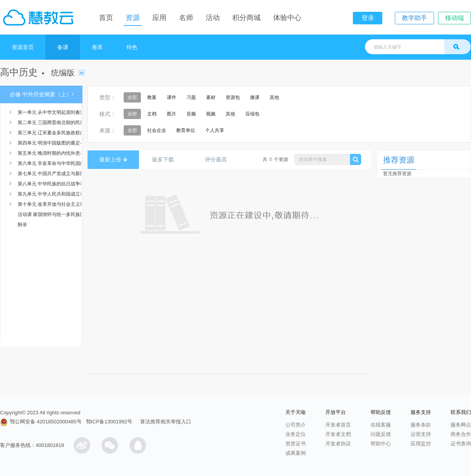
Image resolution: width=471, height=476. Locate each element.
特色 (132, 47)
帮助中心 (381, 444)
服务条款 (421, 425)
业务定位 (296, 434)
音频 (191, 114)
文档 (152, 114)
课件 (172, 97)
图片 (172, 114)
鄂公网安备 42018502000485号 (41, 422)
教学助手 (414, 18)
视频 (211, 114)
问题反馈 (381, 434)
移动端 (455, 18)
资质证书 (296, 444)
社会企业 (157, 130)
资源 (133, 18)
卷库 (97, 47)
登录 (368, 18)
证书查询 (461, 444)
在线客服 (381, 425)
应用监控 (421, 444)
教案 (152, 97)
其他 (274, 97)
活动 (213, 18)
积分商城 (246, 18)
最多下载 (166, 159)
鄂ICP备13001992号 (109, 422)
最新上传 (113, 159)
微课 (255, 97)
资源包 (233, 97)
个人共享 (215, 130)
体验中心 (287, 18)
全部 (132, 97)
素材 (211, 97)
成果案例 (296, 453)
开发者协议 (338, 444)
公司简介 (296, 425)
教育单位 (186, 130)
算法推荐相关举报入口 (166, 422)
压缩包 (252, 114)
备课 (63, 47)
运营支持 (421, 434)
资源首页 (23, 47)
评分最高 (219, 159)
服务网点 (461, 425)
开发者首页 (338, 425)
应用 (159, 18)
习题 (191, 97)
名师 (186, 18)
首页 (106, 18)
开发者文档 (338, 434)
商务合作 (461, 434)
